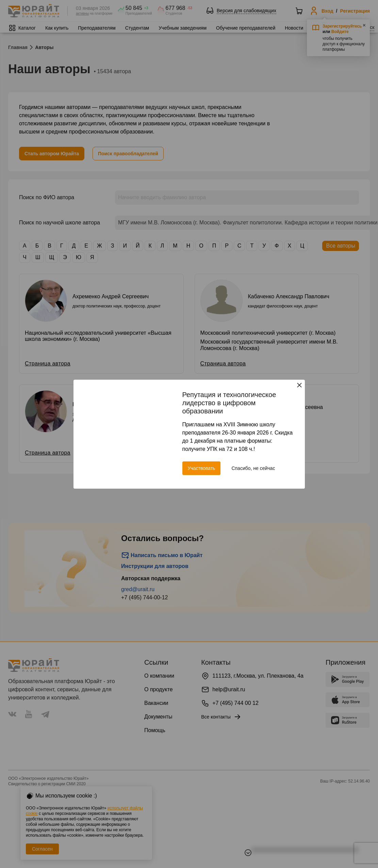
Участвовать (202, 468)
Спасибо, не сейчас (253, 468)
